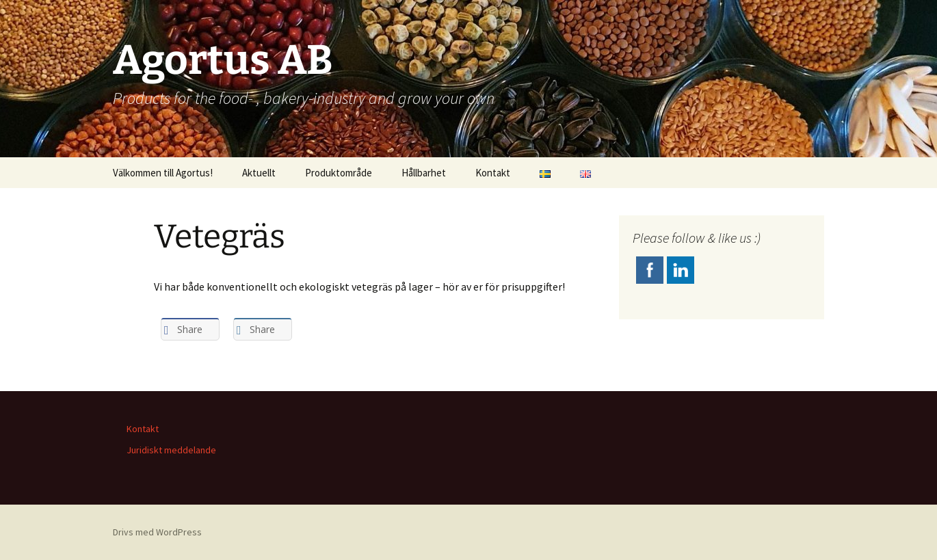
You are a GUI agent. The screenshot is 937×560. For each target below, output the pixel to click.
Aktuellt (259, 173)
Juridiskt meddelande (171, 450)
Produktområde (339, 173)
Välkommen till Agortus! (163, 173)
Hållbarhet (424, 173)
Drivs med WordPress (157, 532)
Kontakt (493, 173)
